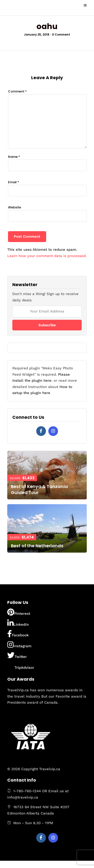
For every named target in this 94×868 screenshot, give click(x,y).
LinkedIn (18, 623)
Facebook (18, 634)
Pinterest (19, 612)
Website (14, 207)
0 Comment (61, 34)
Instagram (19, 645)
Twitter (17, 655)
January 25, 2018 (37, 34)
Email (14, 182)
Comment (17, 91)
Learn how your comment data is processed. (47, 256)
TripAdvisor (21, 666)
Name (14, 157)
